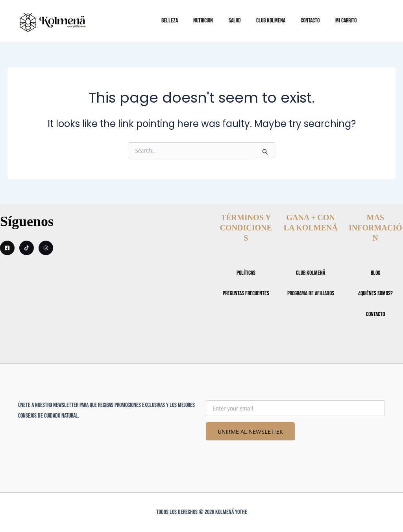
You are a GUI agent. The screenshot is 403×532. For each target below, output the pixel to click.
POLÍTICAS (246, 273)
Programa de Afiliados (311, 294)
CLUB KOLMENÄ (311, 273)
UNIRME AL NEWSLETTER (251, 431)
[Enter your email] (295, 408)
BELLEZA (191, 21)
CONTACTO (320, 21)
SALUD (250, 21)
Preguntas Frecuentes (246, 294)
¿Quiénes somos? (375, 294)
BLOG (375, 273)
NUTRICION (222, 21)
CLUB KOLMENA (284, 21)
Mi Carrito (353, 21)
